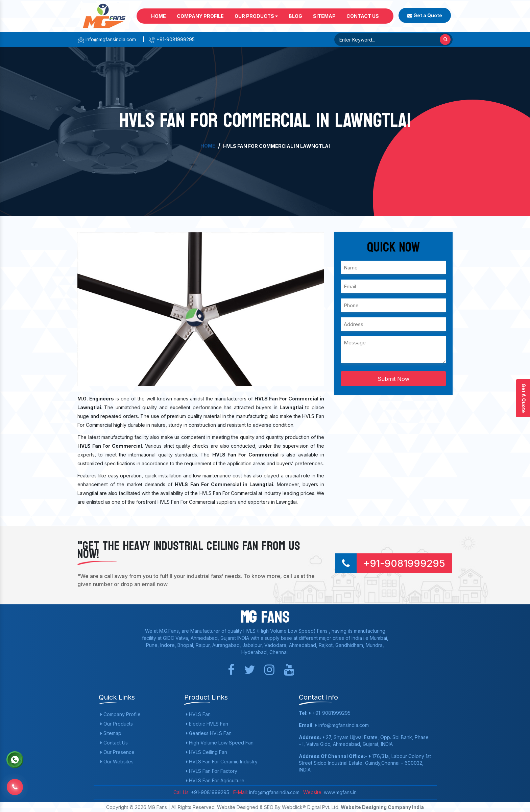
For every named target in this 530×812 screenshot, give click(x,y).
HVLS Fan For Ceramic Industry (222, 762)
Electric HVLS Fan (207, 724)
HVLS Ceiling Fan (207, 752)
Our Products (256, 16)
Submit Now (393, 379)
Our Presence (117, 752)
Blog (295, 16)
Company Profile (200, 16)
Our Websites (117, 762)
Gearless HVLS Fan (209, 733)
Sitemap (324, 16)
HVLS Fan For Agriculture (215, 780)
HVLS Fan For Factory (212, 771)
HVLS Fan (198, 714)
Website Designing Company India (382, 807)
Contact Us (363, 16)
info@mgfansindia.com (107, 39)
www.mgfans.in (340, 792)
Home (159, 16)
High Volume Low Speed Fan (220, 743)
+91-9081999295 (172, 39)
